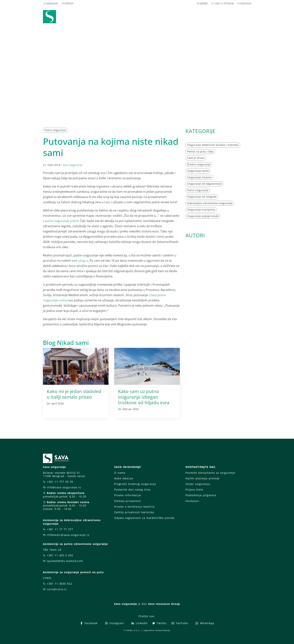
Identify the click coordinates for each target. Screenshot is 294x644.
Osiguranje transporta (201, 210)
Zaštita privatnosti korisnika (134, 512)
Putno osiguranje (55, 130)
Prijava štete (177, 17)
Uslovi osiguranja (198, 484)
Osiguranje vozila (198, 171)
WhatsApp (205, 623)
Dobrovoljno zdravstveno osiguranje (210, 203)
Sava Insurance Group (164, 604)
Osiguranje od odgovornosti (205, 184)
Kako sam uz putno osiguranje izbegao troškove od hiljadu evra (144, 397)
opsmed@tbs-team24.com (65, 561)
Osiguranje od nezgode (202, 197)
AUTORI (195, 235)
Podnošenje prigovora (201, 495)
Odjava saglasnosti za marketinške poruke (144, 518)
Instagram (114, 623)
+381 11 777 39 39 (224, 3)
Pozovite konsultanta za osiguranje (210, 473)
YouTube (180, 623)
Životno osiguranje (199, 164)
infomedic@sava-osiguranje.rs (68, 535)
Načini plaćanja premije (202, 478)
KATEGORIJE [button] (200, 131)
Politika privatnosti (127, 501)
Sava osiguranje (73, 165)
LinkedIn (139, 623)
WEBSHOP (52, 3)
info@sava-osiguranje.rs (64, 487)
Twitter (159, 623)
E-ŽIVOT (69, 3)
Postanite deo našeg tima (132, 490)
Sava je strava (196, 158)
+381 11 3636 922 (59, 584)
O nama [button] (202, 17)
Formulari (192, 501)
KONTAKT (246, 3)
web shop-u (80, 261)
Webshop (121, 17)
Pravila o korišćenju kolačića (134, 507)
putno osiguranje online (61, 221)
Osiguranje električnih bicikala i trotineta (213, 145)
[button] (244, 17)
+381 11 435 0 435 (60, 555)
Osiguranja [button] (146, 17)
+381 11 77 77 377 (60, 529)
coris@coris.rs (57, 589)
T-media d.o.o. (132, 630)
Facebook (89, 623)
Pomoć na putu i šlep (200, 151)
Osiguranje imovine (199, 177)
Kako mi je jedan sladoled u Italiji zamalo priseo (74, 394)
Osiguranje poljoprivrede (203, 216)
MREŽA (204, 3)
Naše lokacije (124, 478)
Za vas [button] (225, 17)
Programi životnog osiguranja (135, 484)
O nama (120, 473)
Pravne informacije (128, 495)
